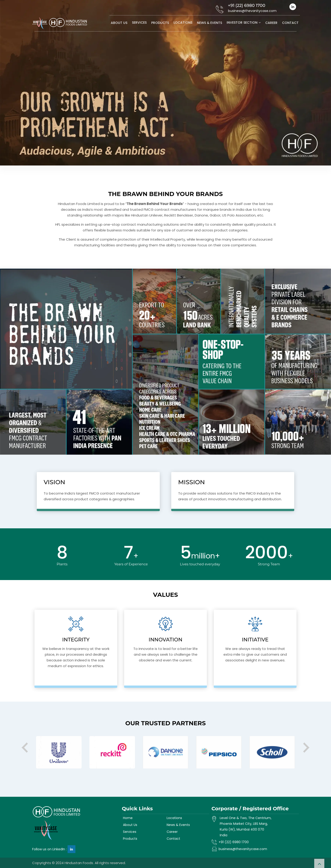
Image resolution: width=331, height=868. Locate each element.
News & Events (210, 23)
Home (128, 818)
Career (271, 23)
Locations (183, 23)
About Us (119, 23)
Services (139, 23)
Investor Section (242, 23)
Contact (290, 23)
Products (160, 23)
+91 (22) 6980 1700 (234, 842)
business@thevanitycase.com (243, 849)
